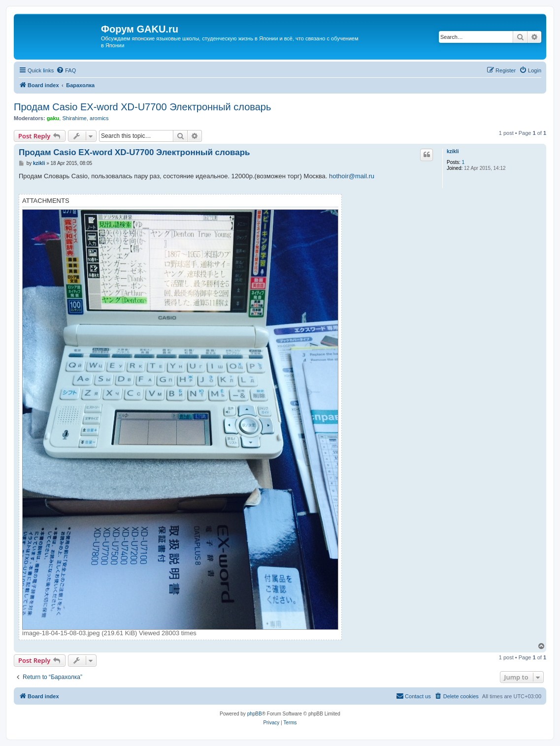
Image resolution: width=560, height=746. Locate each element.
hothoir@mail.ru (352, 176)
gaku (53, 118)
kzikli (453, 151)
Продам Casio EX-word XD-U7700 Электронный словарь (142, 107)
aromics (99, 118)
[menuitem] (66, 70)
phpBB (255, 714)
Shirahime (74, 118)
